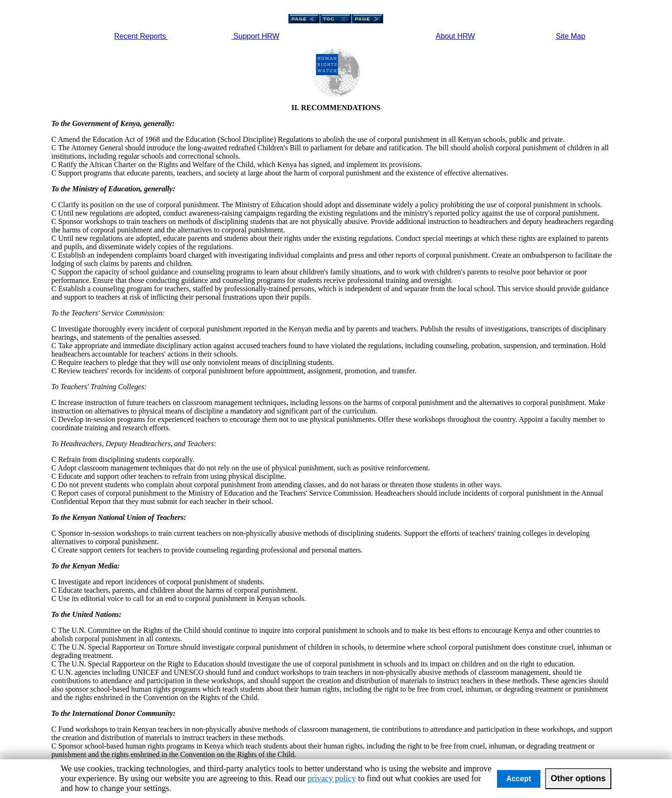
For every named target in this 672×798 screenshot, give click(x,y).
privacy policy (332, 778)
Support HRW (255, 36)
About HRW (455, 36)
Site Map (570, 36)
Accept (519, 779)
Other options (578, 778)
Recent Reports (141, 36)
